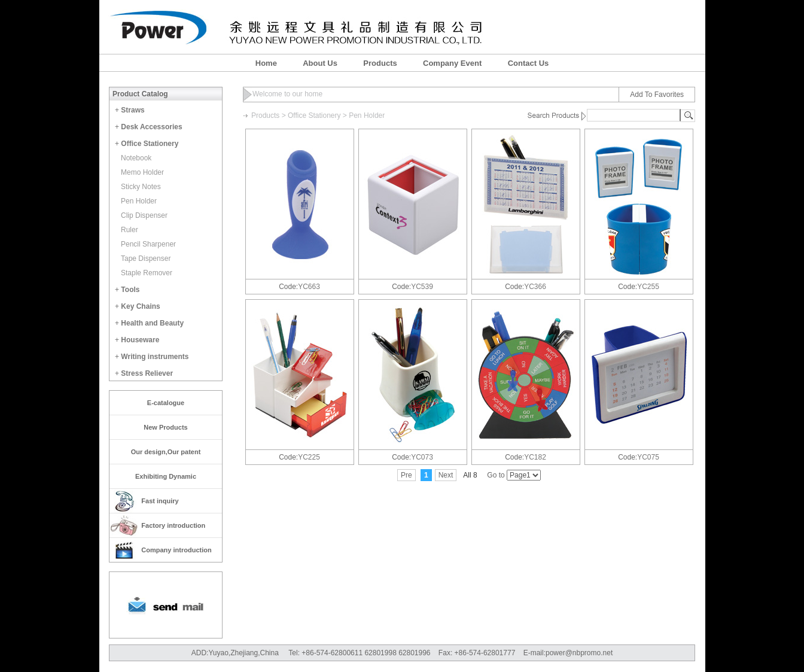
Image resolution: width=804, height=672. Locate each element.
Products (380, 63)
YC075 (648, 457)
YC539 (422, 287)
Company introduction (176, 550)
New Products (165, 427)
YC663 (309, 287)
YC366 (535, 287)
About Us (320, 63)
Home (266, 63)
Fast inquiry (160, 501)
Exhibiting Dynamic (166, 476)
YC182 (535, 457)
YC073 (422, 457)
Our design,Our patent (166, 452)
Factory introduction (173, 525)
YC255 (648, 287)
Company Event (452, 63)
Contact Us (529, 63)
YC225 (309, 457)
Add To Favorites (657, 95)
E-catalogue (166, 403)
